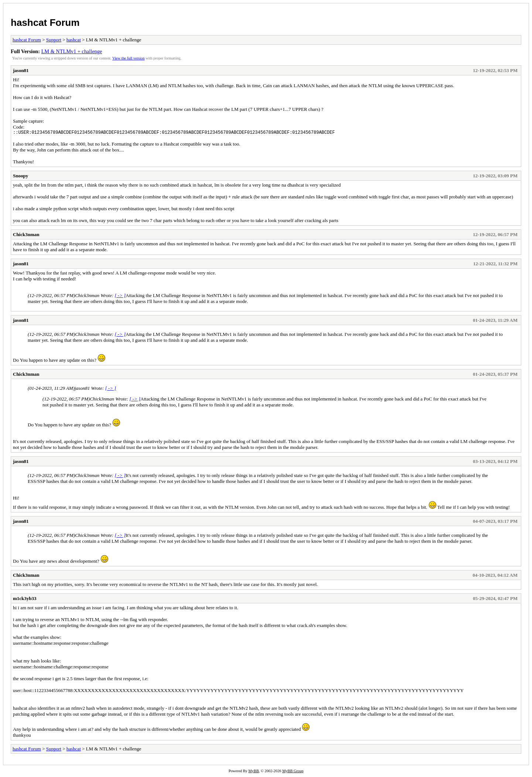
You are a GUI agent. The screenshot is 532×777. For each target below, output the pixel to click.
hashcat (74, 40)
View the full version (128, 58)
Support (54, 40)
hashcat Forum (45, 23)
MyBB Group (293, 772)
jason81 (21, 70)
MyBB (253, 772)
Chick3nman (26, 236)
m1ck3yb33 (25, 599)
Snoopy (21, 177)
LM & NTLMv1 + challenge (72, 51)
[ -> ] (120, 297)
